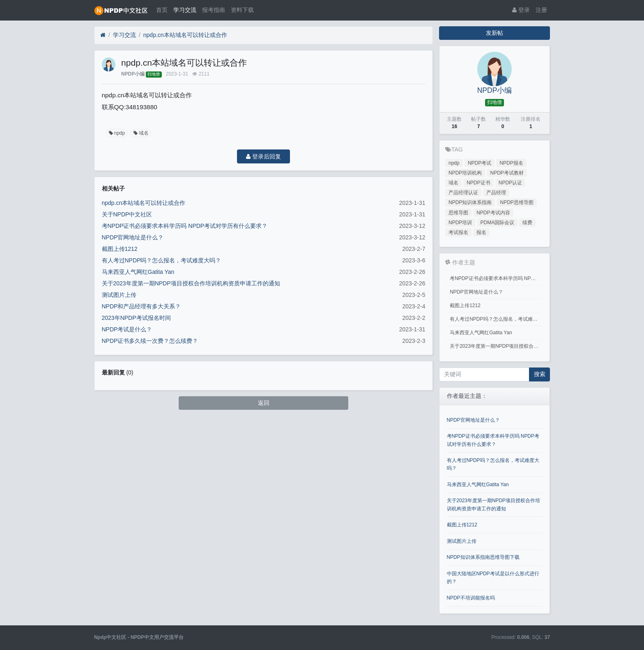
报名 (481, 232)
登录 (521, 10)
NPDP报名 (511, 163)
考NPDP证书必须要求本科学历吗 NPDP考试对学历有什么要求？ (185, 226)
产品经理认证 (463, 193)
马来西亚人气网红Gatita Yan (138, 272)
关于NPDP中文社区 (127, 214)
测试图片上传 (119, 295)
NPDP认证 (510, 183)
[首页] (103, 35)
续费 (527, 223)
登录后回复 (263, 156)
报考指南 (214, 10)
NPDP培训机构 (465, 173)
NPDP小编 (133, 74)
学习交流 (185, 10)
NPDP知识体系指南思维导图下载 (483, 557)
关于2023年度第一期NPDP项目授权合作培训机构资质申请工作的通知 (191, 283)
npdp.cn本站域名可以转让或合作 (185, 35)
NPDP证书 (478, 183)
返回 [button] (264, 403)
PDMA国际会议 (498, 223)
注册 (541, 10)
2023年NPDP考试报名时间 (136, 318)
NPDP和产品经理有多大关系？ (141, 306)
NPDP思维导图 (517, 202)
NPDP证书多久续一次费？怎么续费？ (150, 341)
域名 (140, 133)
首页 (162, 10)
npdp (116, 133)
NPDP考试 (480, 163)
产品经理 (496, 193)
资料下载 (242, 10)
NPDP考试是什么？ (127, 329)
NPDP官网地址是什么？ (133, 237)
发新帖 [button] (494, 33)
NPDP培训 (460, 223)
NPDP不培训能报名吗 (471, 598)
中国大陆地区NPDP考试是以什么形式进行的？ (493, 578)
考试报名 (458, 232)
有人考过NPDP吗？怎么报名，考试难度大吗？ (162, 260)
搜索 (540, 374)
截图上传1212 (120, 249)
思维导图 (458, 213)
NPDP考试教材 (507, 173)
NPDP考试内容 (493, 213)
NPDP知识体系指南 (470, 202)
